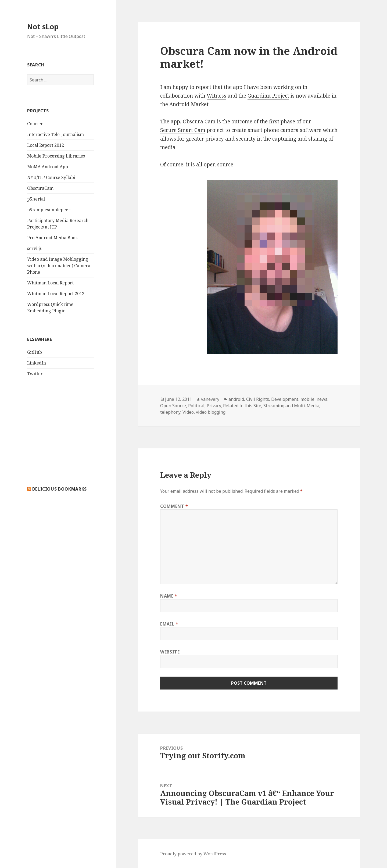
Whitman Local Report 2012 (56, 294)
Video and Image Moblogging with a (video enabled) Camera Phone (59, 266)
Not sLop (43, 26)
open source (218, 165)
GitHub (35, 352)
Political (196, 406)
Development (285, 399)
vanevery (210, 399)
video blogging (211, 412)
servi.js (34, 248)
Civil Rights (258, 399)
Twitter (35, 374)
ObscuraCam (40, 188)
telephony (170, 412)
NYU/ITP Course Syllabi (51, 177)
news (322, 399)
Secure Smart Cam (183, 130)
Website (170, 652)
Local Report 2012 (46, 145)
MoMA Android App (48, 167)
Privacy (214, 406)
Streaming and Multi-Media (291, 406)
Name (169, 596)
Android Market (189, 104)
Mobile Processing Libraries (56, 156)
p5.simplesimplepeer (49, 210)
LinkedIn (37, 363)
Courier (35, 124)
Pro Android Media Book (53, 238)
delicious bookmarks (60, 489)
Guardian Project (268, 96)
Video (188, 412)
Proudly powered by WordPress (193, 854)
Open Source (173, 406)
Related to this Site (242, 406)
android (236, 399)
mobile (307, 399)
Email (169, 624)
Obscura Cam (199, 122)
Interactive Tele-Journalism (55, 134)
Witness (216, 96)
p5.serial (36, 199)
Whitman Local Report (50, 283)
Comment (174, 506)
